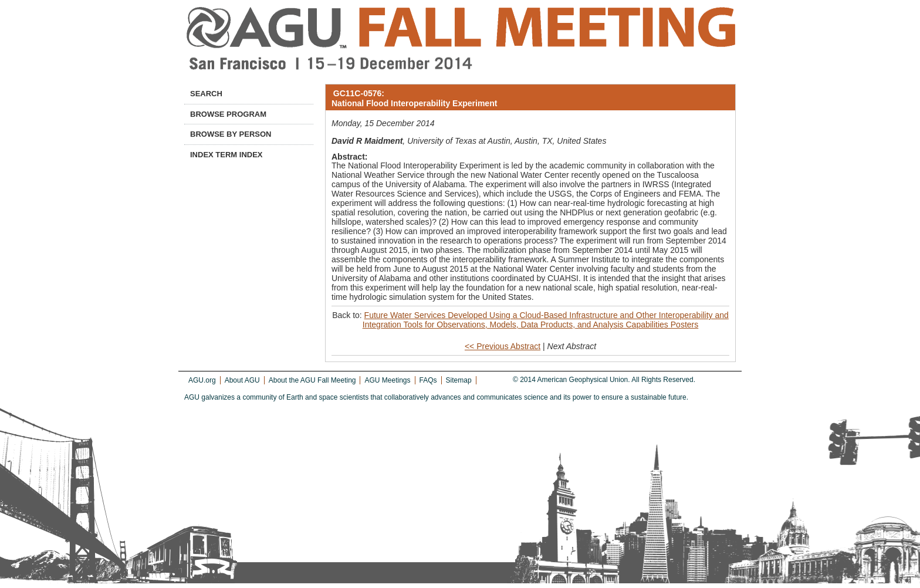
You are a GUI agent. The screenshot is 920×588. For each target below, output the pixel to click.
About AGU (242, 380)
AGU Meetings (387, 380)
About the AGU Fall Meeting (312, 380)
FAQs (428, 380)
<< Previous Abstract (503, 346)
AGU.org (202, 380)
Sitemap (459, 380)
